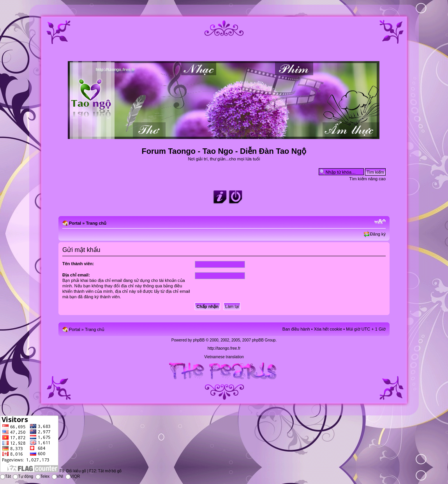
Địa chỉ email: (76, 275)
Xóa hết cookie (328, 329)
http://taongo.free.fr (224, 348)
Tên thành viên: (78, 264)
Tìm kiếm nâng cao (368, 179)
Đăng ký (378, 234)
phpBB (199, 340)
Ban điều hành (296, 329)
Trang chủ (96, 223)
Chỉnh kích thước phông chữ (380, 222)
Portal (75, 223)
